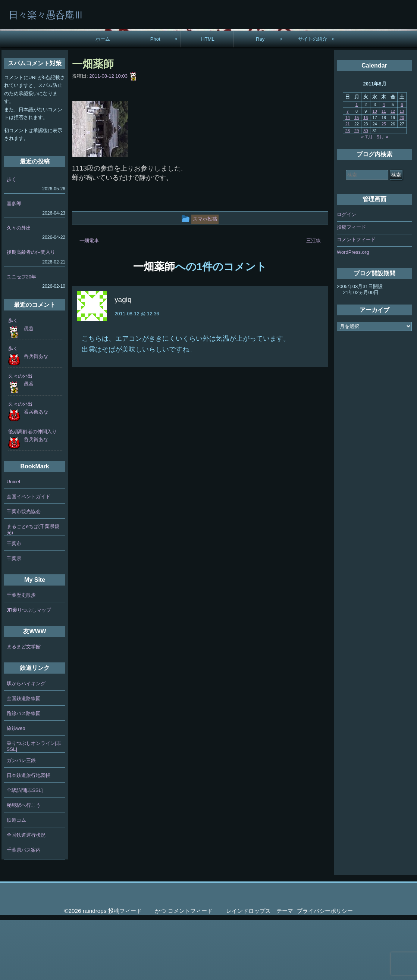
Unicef (14, 542)
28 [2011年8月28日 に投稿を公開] (348, 191)
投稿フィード (351, 287)
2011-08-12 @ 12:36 (137, 374)
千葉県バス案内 (24, 910)
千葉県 (14, 619)
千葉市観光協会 (24, 572)
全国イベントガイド (29, 557)
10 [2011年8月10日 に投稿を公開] (374, 171)
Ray (260, 99)
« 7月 (367, 197)
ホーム (103, 99)
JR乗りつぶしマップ (29, 670)
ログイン (347, 274)
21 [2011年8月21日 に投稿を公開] (348, 184)
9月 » (382, 197)
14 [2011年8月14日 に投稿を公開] (348, 178)
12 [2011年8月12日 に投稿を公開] (393, 171)
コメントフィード (356, 299)
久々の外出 (19, 288)
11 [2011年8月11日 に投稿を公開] (384, 171)
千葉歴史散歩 (21, 655)
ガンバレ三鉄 (21, 820)
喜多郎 (14, 264)
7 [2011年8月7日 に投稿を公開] (348, 171)
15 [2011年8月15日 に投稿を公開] (357, 178)
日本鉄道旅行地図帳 (29, 835)
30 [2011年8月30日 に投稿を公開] (366, 191)
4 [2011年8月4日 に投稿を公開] (384, 165)
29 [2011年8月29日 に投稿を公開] (357, 191)
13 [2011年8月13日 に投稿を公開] (402, 171)
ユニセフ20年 (21, 337)
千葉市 (14, 604)
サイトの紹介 (313, 99)
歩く (12, 239)
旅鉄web (16, 788)
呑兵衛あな (36, 416)
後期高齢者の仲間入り (31, 312)
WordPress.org (353, 312)
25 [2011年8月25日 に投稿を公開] (384, 184)
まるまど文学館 (24, 707)
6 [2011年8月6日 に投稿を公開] (402, 165)
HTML (208, 99)
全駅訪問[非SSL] (25, 850)
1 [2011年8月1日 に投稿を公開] (357, 165)
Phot (155, 99)
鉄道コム (16, 880)
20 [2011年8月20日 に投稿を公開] (402, 178)
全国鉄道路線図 (24, 759)
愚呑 (29, 389)
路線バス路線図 (24, 773)
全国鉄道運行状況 (26, 895)
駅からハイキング (26, 744)
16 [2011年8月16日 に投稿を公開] (366, 178)
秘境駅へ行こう (24, 865)
